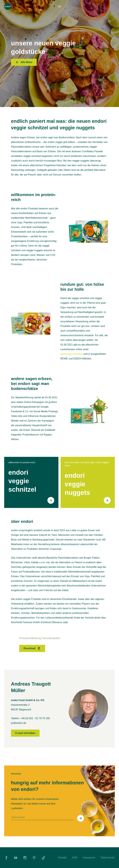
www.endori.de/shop (72, 354)
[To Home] (8, 7)
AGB (75, 858)
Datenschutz (108, 858)
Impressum (89, 858)
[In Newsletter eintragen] (81, 818)
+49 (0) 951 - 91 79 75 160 (35, 718)
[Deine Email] (43, 818)
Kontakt (62, 858)
